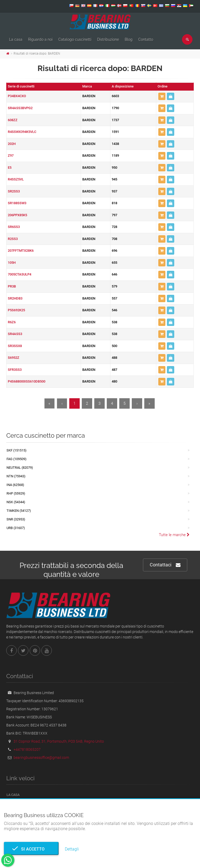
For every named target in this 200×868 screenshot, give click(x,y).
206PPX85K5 (17, 215)
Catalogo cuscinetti (75, 39)
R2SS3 (13, 239)
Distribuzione (108, 39)
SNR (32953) (16, 519)
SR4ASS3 (15, 334)
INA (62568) (15, 485)
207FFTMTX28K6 (21, 251)
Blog (129, 39)
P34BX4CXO (17, 96)
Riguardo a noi (40, 39)
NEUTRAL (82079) (20, 468)
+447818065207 (27, 749)
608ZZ (13, 120)
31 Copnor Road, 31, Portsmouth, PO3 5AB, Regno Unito (59, 741)
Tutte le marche (174, 535)
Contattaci (165, 565)
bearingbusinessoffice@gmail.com (41, 758)
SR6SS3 (14, 227)
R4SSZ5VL (16, 179)
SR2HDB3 (15, 298)
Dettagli (72, 849)
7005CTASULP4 (20, 274)
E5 (10, 168)
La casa (16, 39)
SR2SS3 (14, 191)
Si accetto (31, 849)
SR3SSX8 (15, 346)
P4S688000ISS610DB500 (27, 381)
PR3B (12, 286)
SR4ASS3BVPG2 (20, 108)
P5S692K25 (16, 310)
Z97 (11, 156)
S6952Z (14, 358)
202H (12, 144)
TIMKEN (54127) (19, 511)
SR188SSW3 (17, 203)
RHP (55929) (16, 493)
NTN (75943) (16, 476)
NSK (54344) (16, 502)
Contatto (146, 39)
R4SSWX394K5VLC (22, 132)
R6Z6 (12, 322)
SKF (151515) (17, 450)
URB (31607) (16, 528)
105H (12, 263)
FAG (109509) (17, 459)
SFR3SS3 (15, 370)
